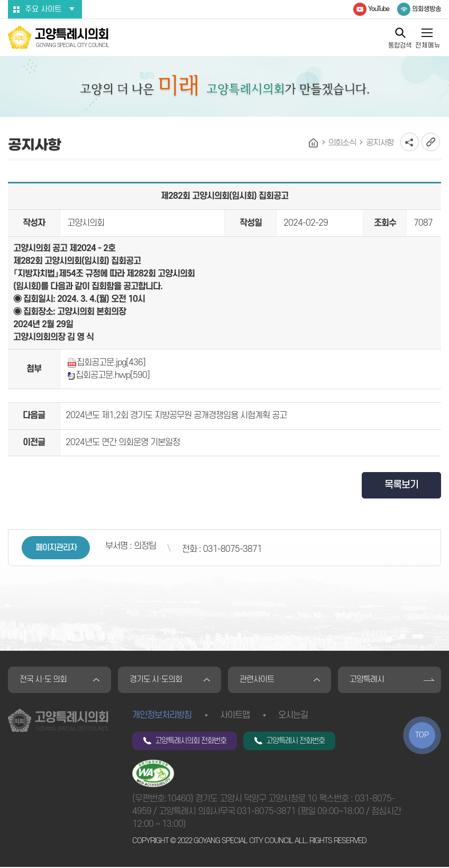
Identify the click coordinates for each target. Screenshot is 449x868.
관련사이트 (257, 680)
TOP (422, 735)
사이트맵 (235, 716)
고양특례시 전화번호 (295, 742)
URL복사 (431, 142)
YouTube (379, 9)
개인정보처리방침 (162, 716)
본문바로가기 (0, 0)
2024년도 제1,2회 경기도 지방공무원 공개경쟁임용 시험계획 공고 (176, 415)
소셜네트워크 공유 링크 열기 (410, 142)
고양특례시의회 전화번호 (191, 742)
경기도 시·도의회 (156, 680)
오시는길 (293, 716)
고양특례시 (367, 680)
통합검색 (400, 45)
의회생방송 (427, 9)
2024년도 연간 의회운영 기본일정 (123, 442)
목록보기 (401, 485)
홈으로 (314, 143)
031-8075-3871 (266, 812)
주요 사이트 (43, 9)
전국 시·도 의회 (44, 680)
